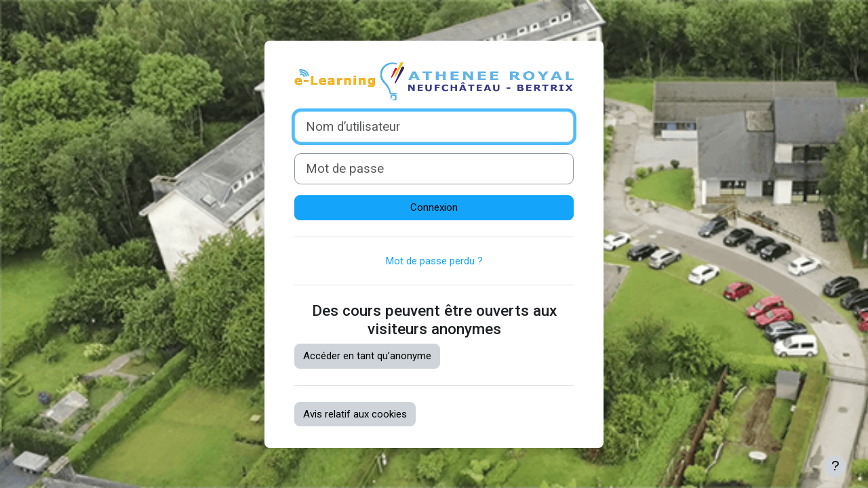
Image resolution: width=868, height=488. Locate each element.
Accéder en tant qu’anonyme (367, 356)
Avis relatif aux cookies (355, 414)
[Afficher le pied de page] (835, 466)
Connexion (434, 207)
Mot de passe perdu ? (434, 261)
